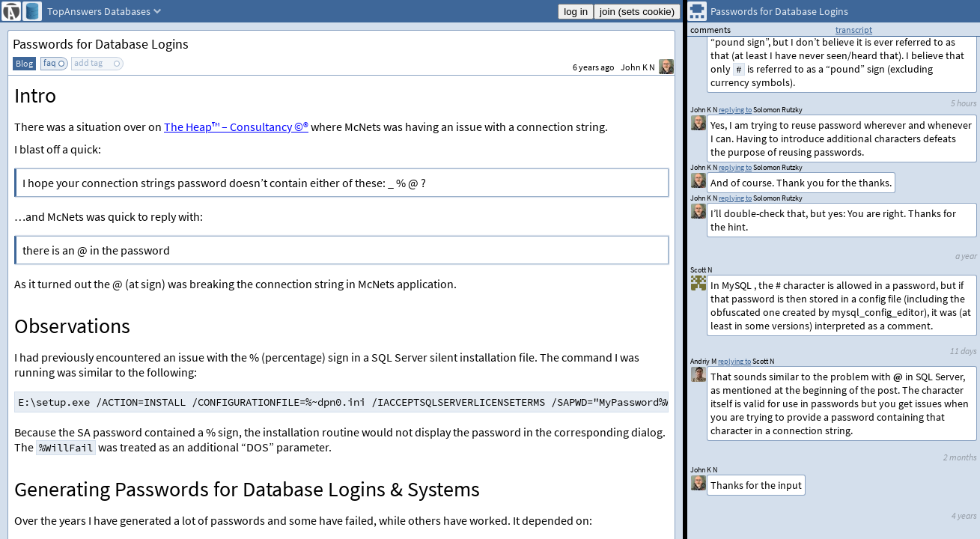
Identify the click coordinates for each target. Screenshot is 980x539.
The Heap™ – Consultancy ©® (236, 127)
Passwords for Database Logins (101, 44)
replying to (734, 361)
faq (50, 63)
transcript (854, 30)
